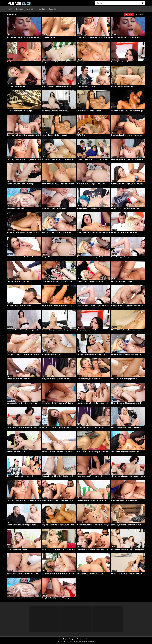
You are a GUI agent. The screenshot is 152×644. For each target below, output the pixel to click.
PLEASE (13, 3)
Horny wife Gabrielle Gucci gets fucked (125, 500)
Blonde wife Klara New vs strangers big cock (22, 525)
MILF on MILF (81, 135)
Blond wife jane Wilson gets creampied (90, 281)
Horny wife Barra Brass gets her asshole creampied (128, 135)
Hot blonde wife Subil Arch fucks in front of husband (59, 549)
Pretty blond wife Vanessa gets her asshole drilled (128, 427)
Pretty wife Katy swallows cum (122, 281)
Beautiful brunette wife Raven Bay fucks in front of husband (93, 354)
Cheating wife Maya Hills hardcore (88, 379)
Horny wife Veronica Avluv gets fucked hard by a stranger (24, 233)
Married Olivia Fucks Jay (85, 62)
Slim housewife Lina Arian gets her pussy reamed (24, 427)
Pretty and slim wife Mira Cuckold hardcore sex (93, 403)
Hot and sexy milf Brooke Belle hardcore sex (57, 306)
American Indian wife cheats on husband (125, 452)
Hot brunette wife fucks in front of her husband (23, 257)
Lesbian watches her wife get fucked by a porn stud (59, 281)
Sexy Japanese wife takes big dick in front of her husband (59, 525)
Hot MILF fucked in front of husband (19, 306)
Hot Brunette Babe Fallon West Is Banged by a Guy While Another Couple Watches (59, 111)
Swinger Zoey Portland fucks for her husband (92, 159)
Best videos (20, 9)
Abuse (87, 639)
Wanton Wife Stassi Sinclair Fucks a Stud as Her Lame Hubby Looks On (59, 476)
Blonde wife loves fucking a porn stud (124, 379)
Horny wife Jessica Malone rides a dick (55, 62)
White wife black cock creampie (18, 549)
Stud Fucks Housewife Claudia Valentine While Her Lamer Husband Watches (59, 159)
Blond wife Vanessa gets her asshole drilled (22, 598)
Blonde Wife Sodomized (15, 208)
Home (10, 9)
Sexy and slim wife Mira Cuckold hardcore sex (57, 500)
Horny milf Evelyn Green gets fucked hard (91, 184)
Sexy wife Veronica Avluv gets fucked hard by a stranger (128, 111)
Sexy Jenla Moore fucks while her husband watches (24, 354)
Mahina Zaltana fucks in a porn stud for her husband (128, 574)
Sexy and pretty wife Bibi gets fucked (54, 208)
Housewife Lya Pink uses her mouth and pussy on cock (93, 525)
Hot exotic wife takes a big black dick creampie (127, 184)
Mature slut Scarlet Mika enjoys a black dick (57, 233)
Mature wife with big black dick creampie (125, 208)
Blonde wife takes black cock (52, 354)
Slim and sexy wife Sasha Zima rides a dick (91, 500)
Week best (31, 9)
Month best (41, 9)
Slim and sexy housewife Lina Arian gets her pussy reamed (24, 574)
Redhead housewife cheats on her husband (126, 38)
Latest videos (139, 15)
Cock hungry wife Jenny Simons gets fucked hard (93, 38)
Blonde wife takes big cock (86, 86)
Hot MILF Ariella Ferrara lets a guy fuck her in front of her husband (93, 452)
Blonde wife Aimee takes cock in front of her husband (59, 184)
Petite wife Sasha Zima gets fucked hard (90, 574)
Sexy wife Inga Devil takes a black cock (20, 476)
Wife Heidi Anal (12, 62)
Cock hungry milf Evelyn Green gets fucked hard (58, 403)
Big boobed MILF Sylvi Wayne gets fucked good (58, 86)
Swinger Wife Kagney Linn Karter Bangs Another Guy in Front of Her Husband (59, 330)
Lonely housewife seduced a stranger (20, 111)
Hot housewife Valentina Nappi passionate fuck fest (24, 38)
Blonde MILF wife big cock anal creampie (125, 330)
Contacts (80, 639)
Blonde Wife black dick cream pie (18, 379)
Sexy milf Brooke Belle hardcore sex (89, 111)
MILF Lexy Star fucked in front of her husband (57, 452)
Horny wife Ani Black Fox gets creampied (56, 379)
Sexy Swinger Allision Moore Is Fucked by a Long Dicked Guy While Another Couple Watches (128, 549)
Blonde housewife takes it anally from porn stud (58, 574)
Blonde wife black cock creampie (18, 281)
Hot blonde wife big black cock (17, 86)
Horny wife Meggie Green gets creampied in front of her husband (24, 330)
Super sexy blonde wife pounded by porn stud (127, 525)
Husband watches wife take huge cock (124, 86)
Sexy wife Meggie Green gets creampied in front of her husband (128, 257)
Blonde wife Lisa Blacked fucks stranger (21, 184)
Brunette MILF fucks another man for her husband (93, 233)
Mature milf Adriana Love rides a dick (124, 233)
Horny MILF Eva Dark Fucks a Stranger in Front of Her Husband (128, 306)
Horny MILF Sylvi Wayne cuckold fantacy (55, 598)
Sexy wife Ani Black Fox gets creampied (90, 476)
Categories (52, 9)
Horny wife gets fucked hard (121, 62)
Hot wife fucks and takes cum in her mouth (56, 427)
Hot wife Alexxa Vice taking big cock (89, 208)
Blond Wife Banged (48, 38)
